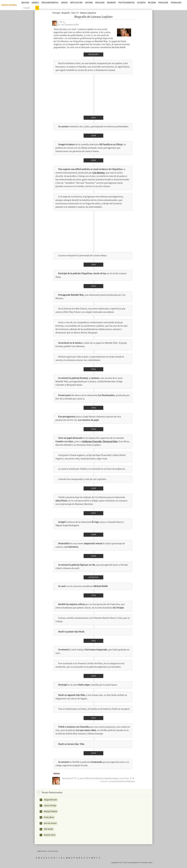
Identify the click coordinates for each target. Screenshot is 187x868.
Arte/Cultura (76, 3)
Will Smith (49, 829)
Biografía (111, 3)
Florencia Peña (110, 442)
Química (35, 3)
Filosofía (141, 3)
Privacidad (144, 863)
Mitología (100, 3)
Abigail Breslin (50, 800)
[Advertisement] (93, 95)
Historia (89, 3)
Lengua (64, 3)
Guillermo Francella (92, 442)
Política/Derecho (126, 3)
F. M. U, (61, 22)
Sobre (150, 863)
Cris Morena (98, 173)
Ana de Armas (50, 823)
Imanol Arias (50, 835)
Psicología (163, 3)
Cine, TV (75, 13)
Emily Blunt (49, 817)
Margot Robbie (51, 811)
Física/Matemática (50, 3)
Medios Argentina (88, 13)
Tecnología (176, 3)
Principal (56, 13)
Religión (152, 3)
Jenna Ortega (50, 806)
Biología (25, 3)
